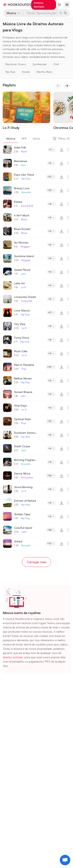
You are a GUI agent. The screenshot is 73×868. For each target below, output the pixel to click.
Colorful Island (23, 528)
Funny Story (22, 338)
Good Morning (23, 487)
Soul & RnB (27, 206)
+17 (51, 313)
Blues (24, 219)
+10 (51, 367)
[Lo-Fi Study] (26, 111)
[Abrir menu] (67, 5)
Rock (24, 151)
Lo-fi (23, 287)
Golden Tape (22, 514)
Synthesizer (40, 64)
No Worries (21, 242)
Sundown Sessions (26, 433)
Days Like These (24, 175)
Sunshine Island (24, 256)
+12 (51, 177)
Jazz (23, 165)
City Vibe (20, 324)
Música (11, 138)
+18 (51, 530)
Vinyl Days (20, 405)
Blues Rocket (22, 229)
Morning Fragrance (26, 460)
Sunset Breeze (23, 392)
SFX (24, 138)
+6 (51, 163)
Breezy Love (22, 188)
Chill (56, 64)
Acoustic (26, 192)
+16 (51, 476)
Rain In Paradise (24, 365)
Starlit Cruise (22, 446)
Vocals (26, 72)
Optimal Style (22, 419)
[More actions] (68, 150)
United (18, 541)
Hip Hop (10, 72)
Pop (24, 369)
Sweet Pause (22, 270)
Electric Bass (44, 72)
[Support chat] (65, 860)
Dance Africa (22, 473)
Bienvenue (21, 161)
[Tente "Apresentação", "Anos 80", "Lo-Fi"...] (43, 13)
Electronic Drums (16, 64)
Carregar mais (36, 562)
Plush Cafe (21, 351)
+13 (51, 190)
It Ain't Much (22, 215)
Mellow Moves (23, 378)
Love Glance (22, 310)
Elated (18, 202)
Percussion (27, 477)
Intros (36, 138)
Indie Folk (20, 147)
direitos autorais (13, 657)
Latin (23, 396)
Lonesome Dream (25, 297)
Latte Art (19, 283)
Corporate (27, 301)
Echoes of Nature (25, 501)
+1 (52, 150)
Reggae (25, 247)
